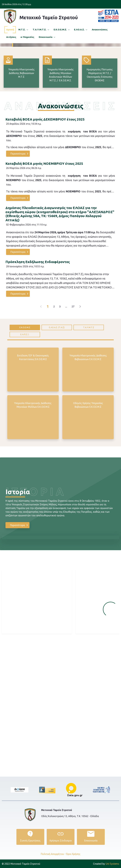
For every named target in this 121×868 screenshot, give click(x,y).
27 (73, 364)
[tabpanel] (60, 453)
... (66, 364)
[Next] (80, 364)
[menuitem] (10, 30)
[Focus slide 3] (63, 99)
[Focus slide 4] (69, 99)
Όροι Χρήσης (73, 854)
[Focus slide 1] (52, 99)
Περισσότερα (72, 56)
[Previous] (41, 364)
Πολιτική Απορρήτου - (53, 854)
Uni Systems (106, 864)
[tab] (25, 385)
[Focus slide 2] (58, 99)
